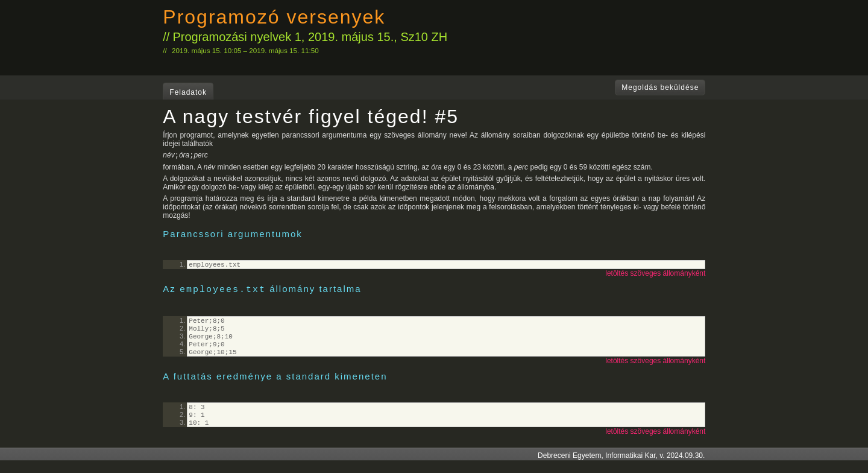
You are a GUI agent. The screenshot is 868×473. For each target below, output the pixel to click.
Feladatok (188, 92)
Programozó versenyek (274, 17)
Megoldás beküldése (660, 87)
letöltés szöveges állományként (655, 276)
